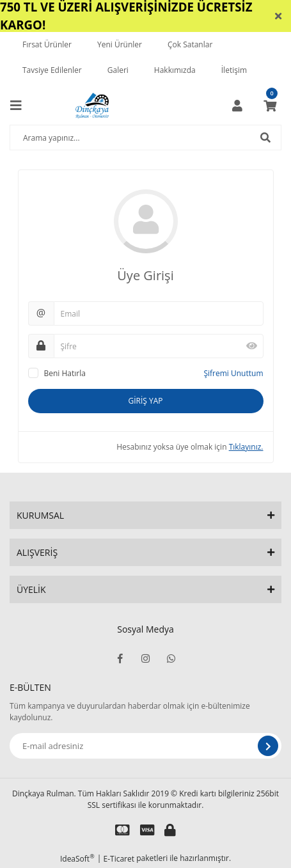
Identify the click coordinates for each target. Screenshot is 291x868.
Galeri (118, 70)
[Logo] (92, 106)
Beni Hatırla (65, 373)
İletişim (234, 70)
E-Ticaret (119, 859)
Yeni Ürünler (120, 44)
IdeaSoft (77, 859)
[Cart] (270, 106)
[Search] (145, 138)
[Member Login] (237, 106)
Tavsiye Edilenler (52, 70)
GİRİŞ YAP (145, 401)
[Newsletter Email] (145, 746)
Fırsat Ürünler (47, 44)
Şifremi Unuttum (233, 373)
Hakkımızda (175, 70)
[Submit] (268, 746)
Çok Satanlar (190, 44)
